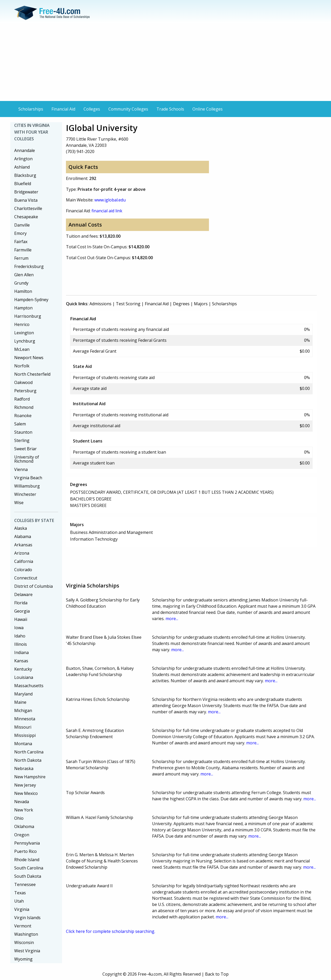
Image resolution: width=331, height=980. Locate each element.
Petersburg (25, 391)
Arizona (22, 553)
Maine (20, 702)
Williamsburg (27, 486)
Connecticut (26, 578)
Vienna (21, 469)
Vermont (23, 926)
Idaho (20, 636)
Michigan (23, 710)
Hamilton (23, 291)
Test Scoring (128, 304)
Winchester (25, 494)
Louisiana (24, 677)
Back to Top (217, 974)
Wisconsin (24, 942)
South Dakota (28, 876)
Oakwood (23, 382)
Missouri (23, 727)
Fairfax (21, 242)
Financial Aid (63, 109)
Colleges (92, 109)
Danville (22, 225)
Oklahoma (24, 826)
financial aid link (107, 211)
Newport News (29, 358)
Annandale (25, 150)
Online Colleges (208, 109)
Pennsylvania (27, 843)
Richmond (24, 407)
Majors (201, 304)
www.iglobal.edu (110, 200)
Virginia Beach (28, 478)
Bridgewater (26, 192)
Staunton (23, 432)
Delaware (23, 594)
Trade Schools (170, 109)
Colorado (23, 570)
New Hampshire (30, 777)
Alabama (23, 536)
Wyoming (23, 959)
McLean (22, 349)
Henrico (22, 324)
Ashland (22, 167)
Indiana (21, 652)
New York (24, 810)
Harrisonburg (28, 316)
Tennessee (25, 884)
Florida (21, 603)
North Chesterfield (32, 374)
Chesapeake (26, 217)
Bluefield (23, 184)
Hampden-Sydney (31, 300)
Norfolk (22, 366)
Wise (19, 503)
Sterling (22, 440)
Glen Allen (24, 275)
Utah (19, 901)
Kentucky (23, 669)
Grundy (21, 283)
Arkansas (23, 545)
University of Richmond (27, 459)
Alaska (21, 528)
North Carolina (29, 752)
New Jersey (25, 785)
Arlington (23, 159)
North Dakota (28, 760)
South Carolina (29, 868)
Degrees (181, 304)
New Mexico (26, 793)
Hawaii (21, 619)
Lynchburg (25, 341)
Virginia (22, 909)
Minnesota (25, 719)
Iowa (19, 628)
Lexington (24, 333)
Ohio (19, 818)
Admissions (100, 304)
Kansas (21, 661)
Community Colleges (128, 109)
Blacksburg (25, 175)
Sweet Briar (25, 449)
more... (172, 619)
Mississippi (25, 735)
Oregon (22, 835)
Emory (20, 233)
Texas (20, 893)
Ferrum (21, 258)
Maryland (23, 694)
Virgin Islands (27, 918)
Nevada (22, 802)
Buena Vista (26, 200)
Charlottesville (28, 208)
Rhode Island (27, 860)
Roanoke (23, 416)
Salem (20, 424)
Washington (26, 934)
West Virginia (27, 951)
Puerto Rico (25, 851)
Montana (23, 744)
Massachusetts (29, 686)
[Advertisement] (165, 62)
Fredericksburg (29, 266)
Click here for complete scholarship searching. (111, 931)
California (24, 561)
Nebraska (24, 768)
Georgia (22, 611)
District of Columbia (33, 586)
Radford (22, 399)
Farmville (23, 250)
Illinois (21, 644)
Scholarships (31, 109)
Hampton (23, 308)
